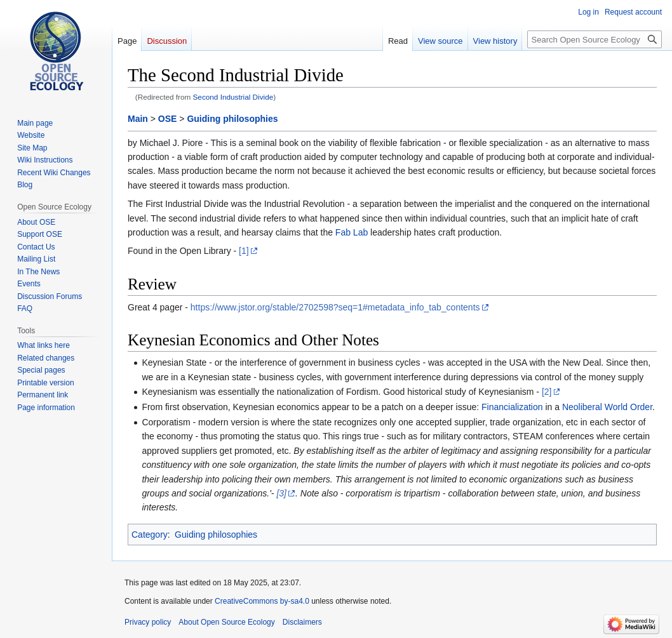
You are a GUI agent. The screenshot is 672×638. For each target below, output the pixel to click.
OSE (168, 119)
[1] (244, 251)
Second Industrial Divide (233, 97)
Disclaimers (302, 622)
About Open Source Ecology (226, 622)
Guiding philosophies (232, 119)
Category (150, 535)
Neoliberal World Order (607, 407)
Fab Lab (352, 232)
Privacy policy (148, 622)
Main (138, 119)
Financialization (512, 407)
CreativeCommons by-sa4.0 (262, 601)
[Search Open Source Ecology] (595, 39)
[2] (547, 392)
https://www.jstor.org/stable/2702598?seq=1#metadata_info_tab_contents (335, 307)
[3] (281, 493)
